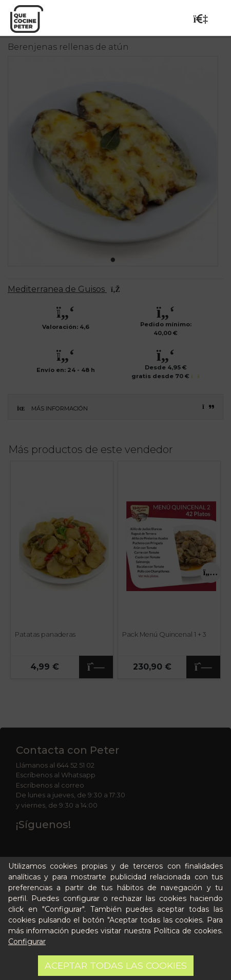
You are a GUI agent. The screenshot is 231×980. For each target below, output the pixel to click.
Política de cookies (187, 931)
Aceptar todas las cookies (116, 965)
